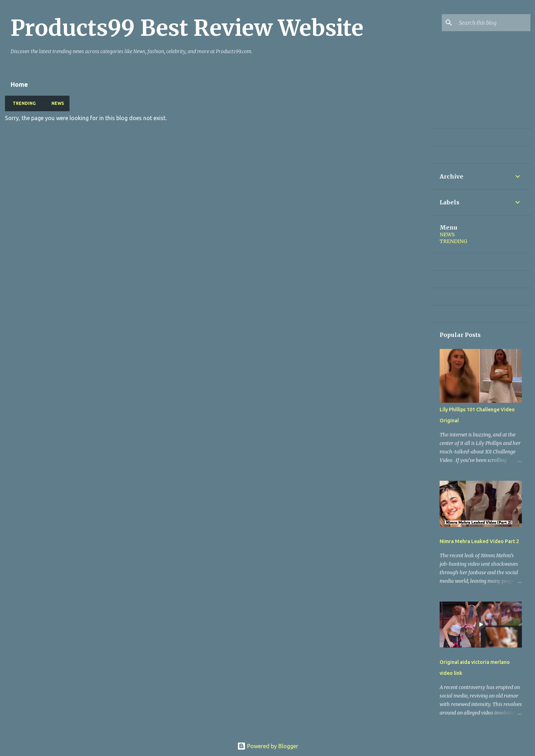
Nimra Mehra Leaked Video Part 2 (479, 541)
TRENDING (22, 103)
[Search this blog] (493, 23)
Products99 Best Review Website (187, 28)
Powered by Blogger (268, 746)
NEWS (55, 103)
